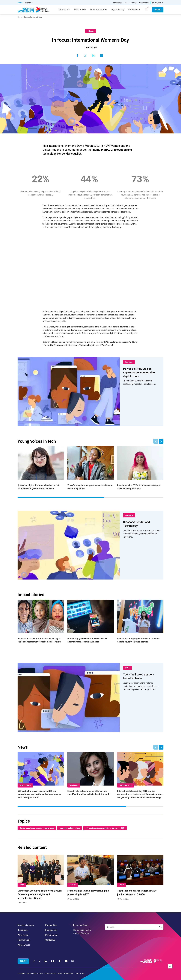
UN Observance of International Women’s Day (71, 345)
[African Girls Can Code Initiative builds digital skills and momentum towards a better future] (41, 622)
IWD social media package (116, 342)
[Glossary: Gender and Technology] (142, 524)
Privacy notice (50, 973)
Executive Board (81, 925)
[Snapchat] (60, 961)
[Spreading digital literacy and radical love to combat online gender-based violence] (41, 468)
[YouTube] (66, 961)
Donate (158, 10)
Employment (51, 930)
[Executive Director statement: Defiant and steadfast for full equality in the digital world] (90, 774)
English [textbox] (158, 3)
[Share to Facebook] (77, 55)
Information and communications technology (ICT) (105, 828)
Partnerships (51, 925)
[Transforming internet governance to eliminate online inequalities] (90, 468)
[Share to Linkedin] (93, 55)
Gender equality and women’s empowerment (37, 828)
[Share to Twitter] (85, 55)
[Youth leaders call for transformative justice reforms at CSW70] (140, 878)
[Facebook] (34, 961)
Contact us (50, 940)
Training (133, 3)
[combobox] (158, 3)
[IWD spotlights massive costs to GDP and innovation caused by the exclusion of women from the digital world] (41, 776)
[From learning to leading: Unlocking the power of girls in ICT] (90, 878)
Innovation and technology (70, 828)
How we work (24, 940)
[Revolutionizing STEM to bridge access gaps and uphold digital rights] (140, 468)
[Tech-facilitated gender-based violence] (142, 677)
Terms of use (80, 973)
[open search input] (146, 9)
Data (126, 3)
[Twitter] (40, 961)
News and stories (26, 925)
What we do (23, 935)
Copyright (21, 973)
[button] (161, 441)
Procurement (51, 935)
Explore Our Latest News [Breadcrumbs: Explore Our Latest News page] (33, 17)
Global (20, 3)
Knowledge (118, 3)
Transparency (144, 3)
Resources (23, 930)
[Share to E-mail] (101, 55)
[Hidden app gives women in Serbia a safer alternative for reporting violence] (90, 622)
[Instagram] (72, 961)
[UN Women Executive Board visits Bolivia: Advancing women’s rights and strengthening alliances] (41, 879)
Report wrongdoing (65, 973)
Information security (35, 973)
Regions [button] (28, 3)
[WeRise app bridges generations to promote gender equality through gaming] (140, 622)
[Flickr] (53, 961)
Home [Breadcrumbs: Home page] (20, 17)
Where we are (24, 945)
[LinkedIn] (46, 961)
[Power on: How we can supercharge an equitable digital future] (142, 372)
